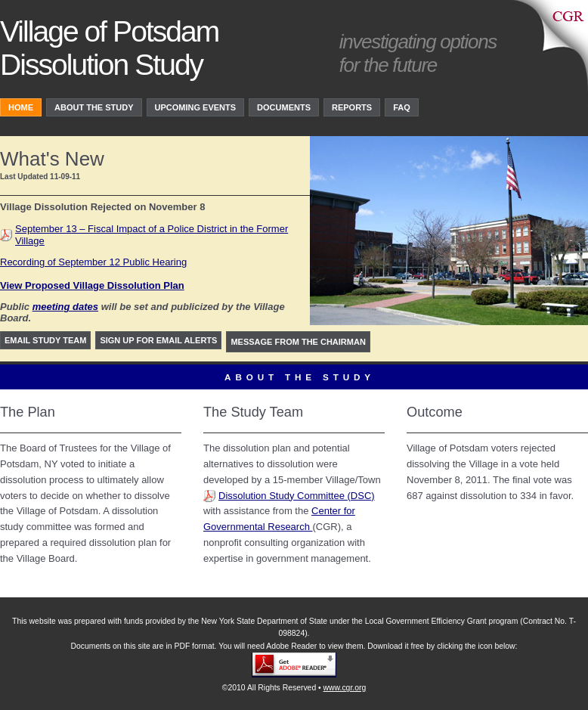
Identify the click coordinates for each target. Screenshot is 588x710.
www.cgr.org (345, 688)
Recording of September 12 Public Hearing (93, 262)
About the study (94, 107)
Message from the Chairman (298, 342)
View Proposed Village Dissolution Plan (92, 285)
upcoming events (196, 107)
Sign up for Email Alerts (158, 340)
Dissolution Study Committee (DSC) (297, 496)
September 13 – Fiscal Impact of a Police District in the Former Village (152, 235)
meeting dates (65, 307)
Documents (284, 107)
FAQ (402, 107)
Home (21, 107)
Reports (352, 107)
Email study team (45, 340)
